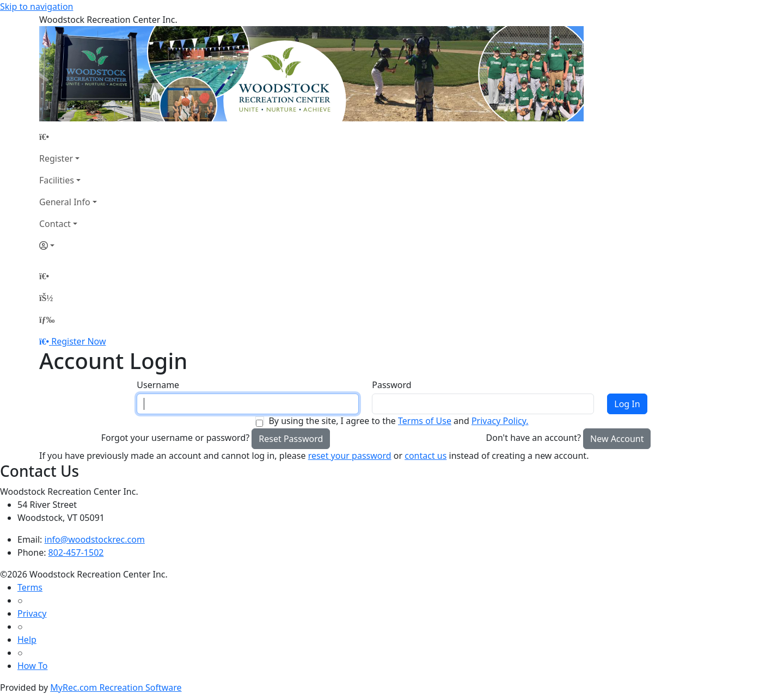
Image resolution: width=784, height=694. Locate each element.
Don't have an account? (534, 438)
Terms (30, 587)
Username (158, 385)
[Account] (68, 245)
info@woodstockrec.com (95, 539)
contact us (425, 456)
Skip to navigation (36, 7)
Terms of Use (425, 421)
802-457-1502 (76, 552)
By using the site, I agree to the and (398, 421)
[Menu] (47, 320)
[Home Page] (68, 137)
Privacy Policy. (500, 421)
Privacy (32, 613)
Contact (55, 224)
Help (27, 640)
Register (56, 158)
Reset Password (291, 439)
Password (391, 385)
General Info (65, 202)
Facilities (57, 180)
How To (32, 666)
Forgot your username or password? (176, 438)
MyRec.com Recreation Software (116, 687)
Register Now (78, 341)
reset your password (350, 456)
